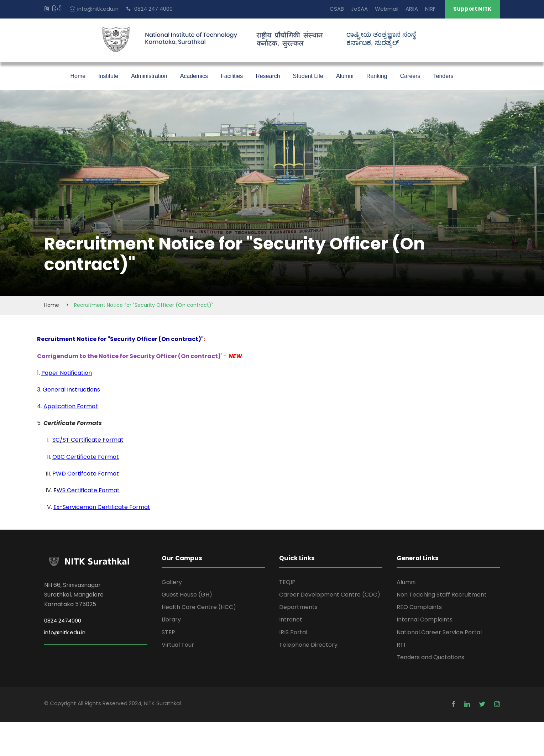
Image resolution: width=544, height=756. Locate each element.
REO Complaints (419, 607)
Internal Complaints (425, 619)
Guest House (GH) (187, 595)
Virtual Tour (178, 645)
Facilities (232, 76)
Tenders (443, 76)
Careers (410, 76)
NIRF (430, 9)
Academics (194, 76)
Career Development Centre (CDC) (330, 595)
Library (171, 619)
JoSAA (359, 9)
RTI (401, 645)
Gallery (172, 582)
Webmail (387, 9)
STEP (168, 632)
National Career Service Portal (439, 632)
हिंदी (57, 9)
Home (78, 76)
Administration (149, 76)
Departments (298, 607)
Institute (108, 76)
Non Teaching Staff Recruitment (442, 595)
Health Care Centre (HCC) (199, 607)
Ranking (377, 76)
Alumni (345, 76)
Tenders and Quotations (430, 657)
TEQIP (287, 582)
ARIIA (412, 9)
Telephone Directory (308, 645)
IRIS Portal (293, 632)
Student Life (308, 76)
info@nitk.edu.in (98, 9)
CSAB (337, 9)
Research (268, 76)
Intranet (291, 619)
